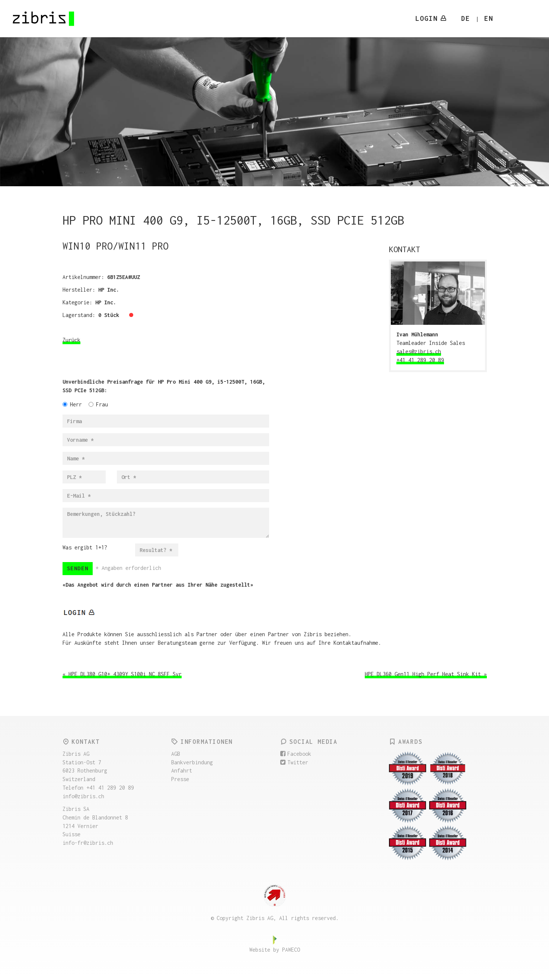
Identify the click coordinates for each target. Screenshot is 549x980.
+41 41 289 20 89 (420, 360)
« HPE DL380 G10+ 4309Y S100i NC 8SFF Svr (122, 674)
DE (466, 18)
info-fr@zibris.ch (88, 843)
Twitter (294, 762)
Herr (72, 404)
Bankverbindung (192, 762)
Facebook (296, 754)
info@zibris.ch (83, 796)
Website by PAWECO (275, 950)
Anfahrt (182, 770)
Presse (180, 779)
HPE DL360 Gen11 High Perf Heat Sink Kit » (426, 674)
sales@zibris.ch (419, 351)
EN (489, 18)
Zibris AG (44, 19)
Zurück (71, 340)
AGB (176, 754)
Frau (98, 404)
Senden (78, 568)
